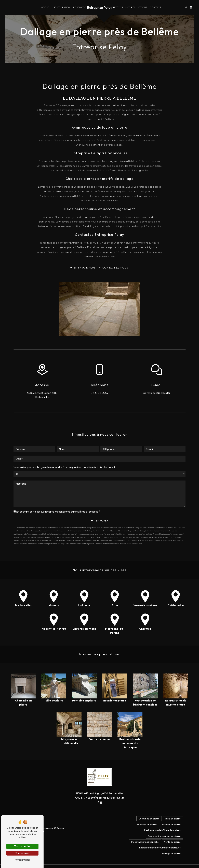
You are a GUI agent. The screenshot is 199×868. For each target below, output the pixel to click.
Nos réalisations (136, 7)
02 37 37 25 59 (99, 394)
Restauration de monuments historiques (159, 853)
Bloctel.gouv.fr (88, 528)
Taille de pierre (172, 820)
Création (117, 7)
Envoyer (102, 505)
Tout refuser (22, 853)
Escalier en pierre (171, 826)
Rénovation (81, 7)
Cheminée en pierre (147, 820)
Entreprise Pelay (99, 8)
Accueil (46, 7)
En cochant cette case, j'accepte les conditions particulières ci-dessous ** (59, 496)
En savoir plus (82, 268)
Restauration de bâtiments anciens (162, 833)
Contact (156, 7)
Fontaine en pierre (144, 826)
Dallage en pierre (171, 860)
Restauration (62, 7)
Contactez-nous (113, 268)
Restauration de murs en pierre (164, 840)
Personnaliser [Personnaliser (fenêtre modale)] (22, 860)
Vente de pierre (172, 846)
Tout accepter (22, 846)
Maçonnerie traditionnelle (143, 846)
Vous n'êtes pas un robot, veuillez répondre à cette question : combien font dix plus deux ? (64, 452)
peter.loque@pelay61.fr (157, 394)
